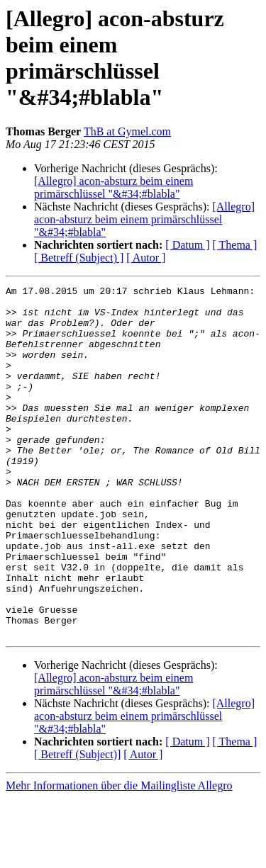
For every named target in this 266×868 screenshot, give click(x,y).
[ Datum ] (187, 245)
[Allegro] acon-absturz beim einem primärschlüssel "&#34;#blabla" (113, 187)
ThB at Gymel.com (127, 131)
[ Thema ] (235, 245)
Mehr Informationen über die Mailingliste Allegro (119, 856)
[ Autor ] (146, 258)
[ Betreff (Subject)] (77, 824)
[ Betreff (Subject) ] (79, 258)
